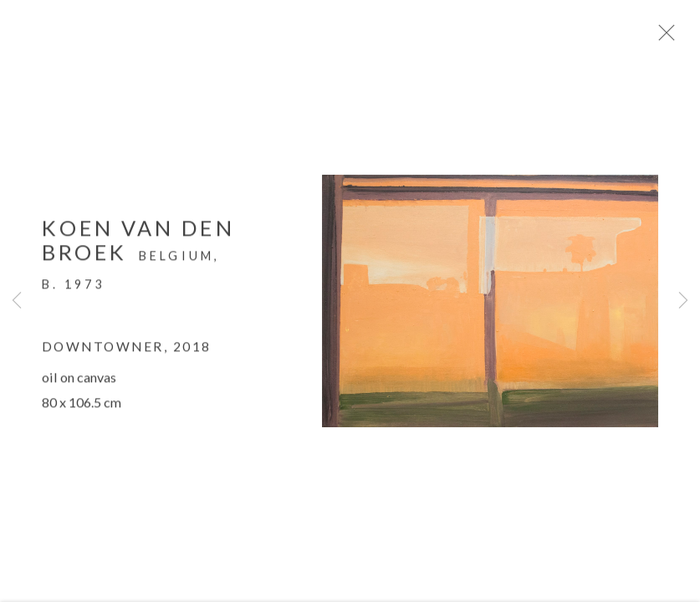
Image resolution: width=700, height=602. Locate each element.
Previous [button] (17, 301)
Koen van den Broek (138, 245)
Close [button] (670, 38)
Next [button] (683, 301)
